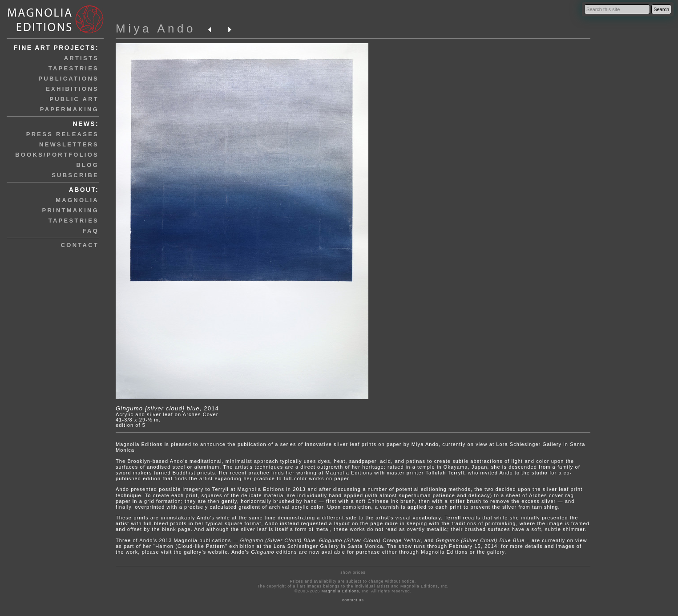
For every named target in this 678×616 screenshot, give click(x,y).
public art (74, 99)
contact (80, 245)
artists (81, 58)
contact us (353, 600)
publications (69, 79)
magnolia (77, 200)
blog (87, 165)
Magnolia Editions (340, 591)
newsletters (69, 144)
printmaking (71, 210)
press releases (63, 134)
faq (91, 231)
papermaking (69, 109)
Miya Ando (156, 28)
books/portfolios (57, 155)
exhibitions (72, 89)
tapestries (74, 68)
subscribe (75, 175)
